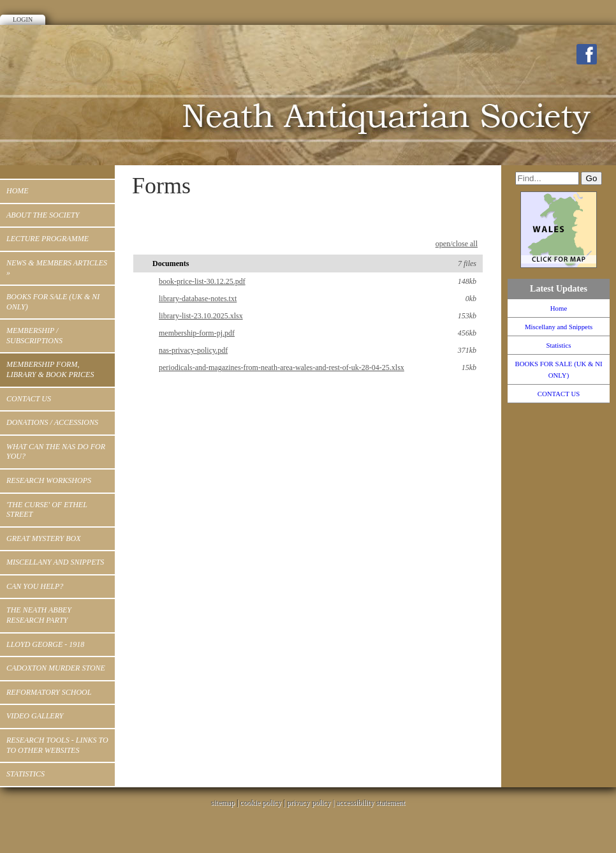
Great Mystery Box (43, 538)
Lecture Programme (48, 239)
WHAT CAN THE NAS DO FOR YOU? (56, 452)
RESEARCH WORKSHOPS (49, 480)
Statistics (26, 774)
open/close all (457, 244)
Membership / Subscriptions (34, 336)
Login (23, 19)
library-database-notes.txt (318, 299)
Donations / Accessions (52, 422)
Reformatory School (49, 692)
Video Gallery (35, 716)
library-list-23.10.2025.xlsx (318, 316)
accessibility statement (370, 803)
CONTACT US (29, 399)
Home (18, 191)
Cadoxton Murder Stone (56, 668)
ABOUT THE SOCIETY (43, 215)
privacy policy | (312, 803)
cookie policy (260, 803)
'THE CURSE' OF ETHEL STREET (47, 510)
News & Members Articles (57, 268)
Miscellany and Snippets (55, 562)
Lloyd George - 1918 (45, 644)
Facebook (587, 54)
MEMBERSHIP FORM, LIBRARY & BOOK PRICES (50, 369)
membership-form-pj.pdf (318, 333)
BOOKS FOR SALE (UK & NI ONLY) (53, 302)
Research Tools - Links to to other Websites (57, 745)
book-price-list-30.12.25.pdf (318, 281)
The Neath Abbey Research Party (39, 615)
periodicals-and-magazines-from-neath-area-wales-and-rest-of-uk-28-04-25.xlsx (318, 367)
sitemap (223, 803)
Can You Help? (35, 586)
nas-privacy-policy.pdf (318, 350)
